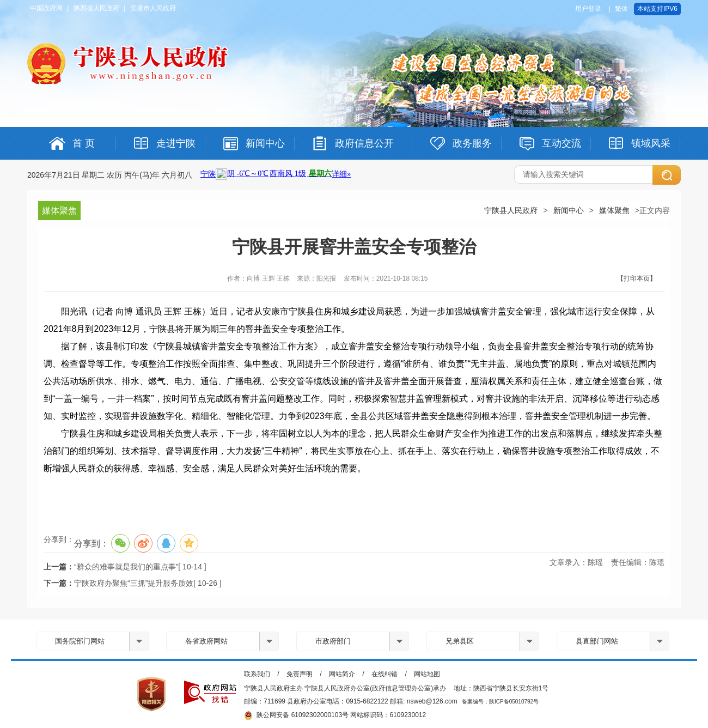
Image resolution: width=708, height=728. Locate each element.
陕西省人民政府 (96, 8)
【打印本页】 (637, 278)
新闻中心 (569, 210)
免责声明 (300, 674)
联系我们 (257, 674)
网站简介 (342, 674)
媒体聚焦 (614, 210)
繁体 (621, 9)
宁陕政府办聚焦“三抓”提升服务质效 (134, 583)
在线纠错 (384, 674)
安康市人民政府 (153, 8)
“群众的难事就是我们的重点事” (126, 567)
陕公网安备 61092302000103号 (296, 715)
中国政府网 (46, 8)
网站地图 (427, 674)
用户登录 (588, 9)
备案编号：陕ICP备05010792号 (500, 702)
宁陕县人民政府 (511, 210)
